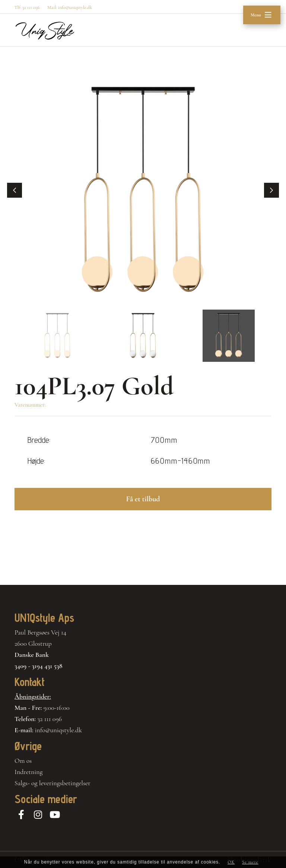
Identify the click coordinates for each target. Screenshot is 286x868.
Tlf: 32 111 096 (27, 7)
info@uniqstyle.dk (59, 730)
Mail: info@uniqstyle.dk (70, 7)
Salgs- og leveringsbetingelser (53, 783)
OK (231, 862)
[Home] (45, 31)
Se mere (250, 862)
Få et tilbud (143, 499)
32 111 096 (50, 719)
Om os (23, 761)
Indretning (29, 772)
